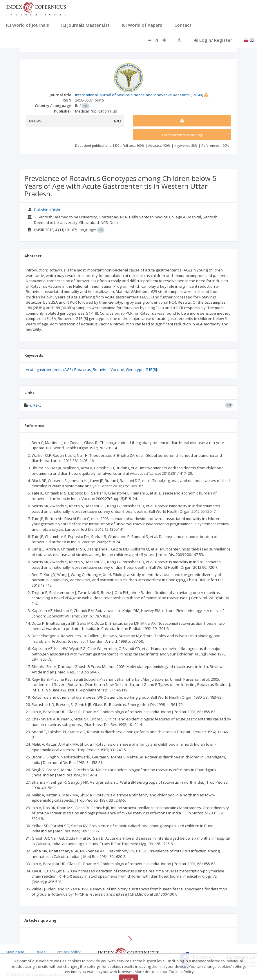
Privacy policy (69, 952)
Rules (41, 952)
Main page (15, 952)
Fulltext (35, 405)
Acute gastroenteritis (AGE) (49, 369)
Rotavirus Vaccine (108, 369)
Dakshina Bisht (47, 210)
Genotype (135, 369)
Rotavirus (83, 369)
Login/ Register (213, 40)
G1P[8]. (152, 369)
